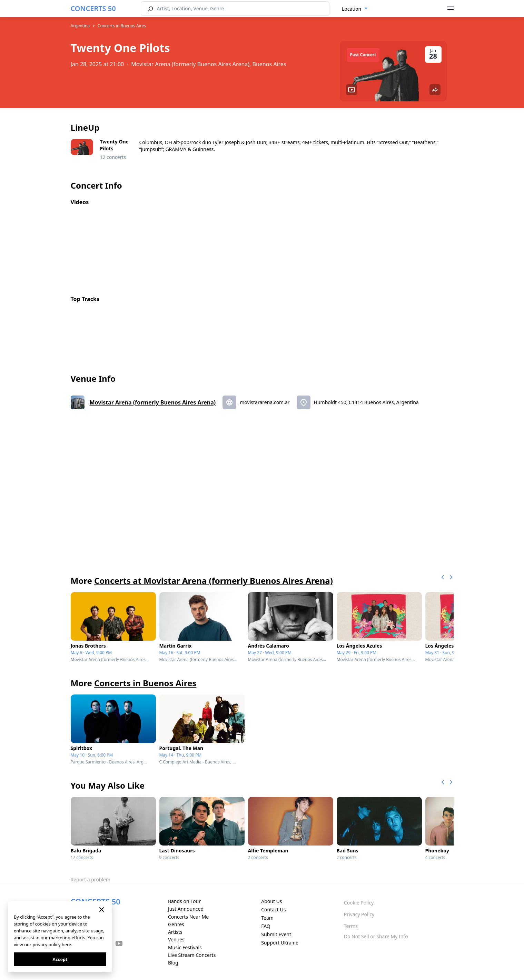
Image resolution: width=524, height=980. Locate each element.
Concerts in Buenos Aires (122, 26)
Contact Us (273, 909)
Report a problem (91, 879)
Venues (176, 939)
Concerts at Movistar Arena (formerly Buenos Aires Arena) (214, 581)
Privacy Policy (359, 914)
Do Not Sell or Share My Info (376, 936)
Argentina (80, 26)
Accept (60, 959)
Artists (175, 932)
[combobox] (355, 9)
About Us (271, 901)
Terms (351, 926)
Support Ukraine (280, 943)
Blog (173, 963)
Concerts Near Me (188, 917)
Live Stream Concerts (192, 955)
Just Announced (186, 909)
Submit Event (276, 934)
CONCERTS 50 (93, 8)
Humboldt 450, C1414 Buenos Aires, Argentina (366, 402)
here (66, 944)
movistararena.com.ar (265, 402)
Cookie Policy (359, 903)
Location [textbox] (352, 9)
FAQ (266, 926)
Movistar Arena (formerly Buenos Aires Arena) (153, 402)
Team (267, 918)
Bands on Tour (184, 901)
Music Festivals (185, 947)
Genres (176, 924)
